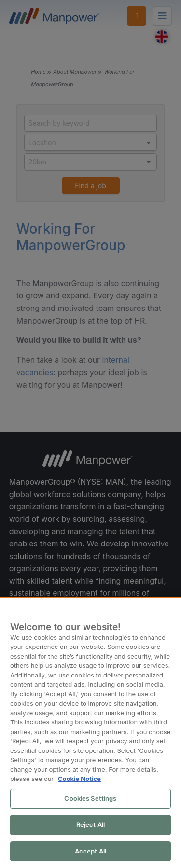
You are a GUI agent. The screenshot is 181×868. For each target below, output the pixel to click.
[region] (90, 733)
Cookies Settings (90, 799)
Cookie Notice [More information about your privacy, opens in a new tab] (79, 779)
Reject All (90, 825)
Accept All (90, 852)
